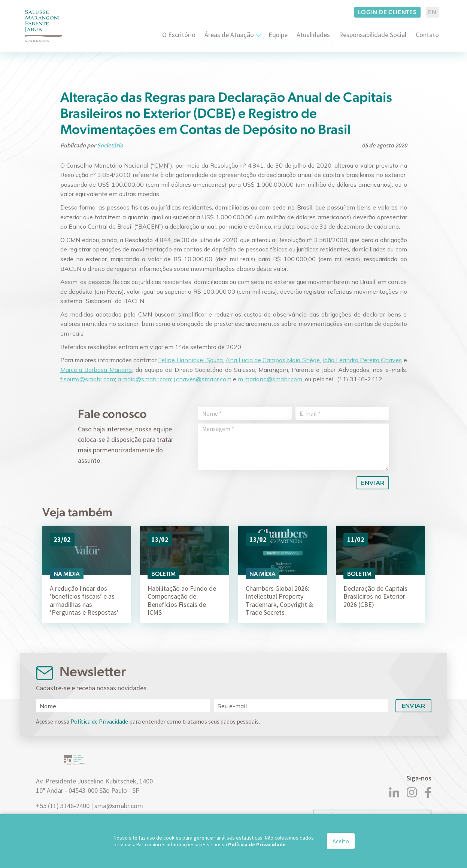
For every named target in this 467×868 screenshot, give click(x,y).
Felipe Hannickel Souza (190, 360)
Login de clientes (387, 12)
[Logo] (43, 26)
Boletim (163, 574)
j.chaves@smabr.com (203, 379)
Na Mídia (67, 574)
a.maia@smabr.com (144, 379)
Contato (427, 35)
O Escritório (179, 35)
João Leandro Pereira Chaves (362, 360)
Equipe (278, 35)
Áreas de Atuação (229, 35)
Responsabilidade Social (373, 35)
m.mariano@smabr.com (270, 379)
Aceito (341, 841)
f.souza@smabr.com (88, 379)
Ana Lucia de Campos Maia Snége (273, 360)
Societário (110, 145)
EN (432, 12)
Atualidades (313, 35)
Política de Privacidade (99, 721)
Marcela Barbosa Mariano (96, 370)
